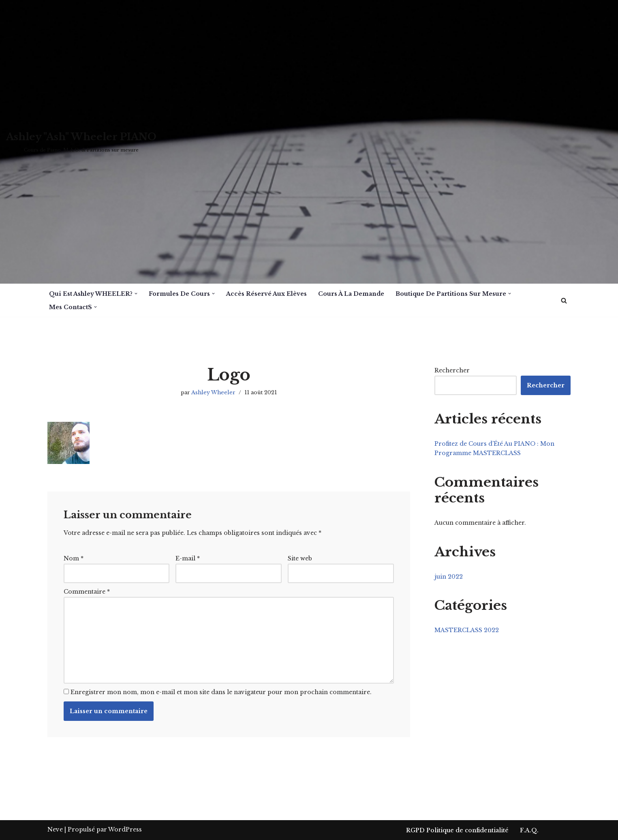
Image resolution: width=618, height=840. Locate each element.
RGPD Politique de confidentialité (457, 830)
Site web (300, 558)
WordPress (125, 829)
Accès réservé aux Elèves (266, 294)
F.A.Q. (529, 830)
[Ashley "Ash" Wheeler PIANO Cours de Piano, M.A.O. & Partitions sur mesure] (81, 142)
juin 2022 (449, 577)
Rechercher (452, 370)
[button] (136, 294)
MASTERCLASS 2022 (467, 630)
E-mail (188, 558)
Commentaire (87, 592)
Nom (74, 558)
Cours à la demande (351, 294)
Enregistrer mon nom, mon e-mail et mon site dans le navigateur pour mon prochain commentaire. (221, 692)
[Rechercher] (564, 300)
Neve (55, 829)
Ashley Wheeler (213, 392)
